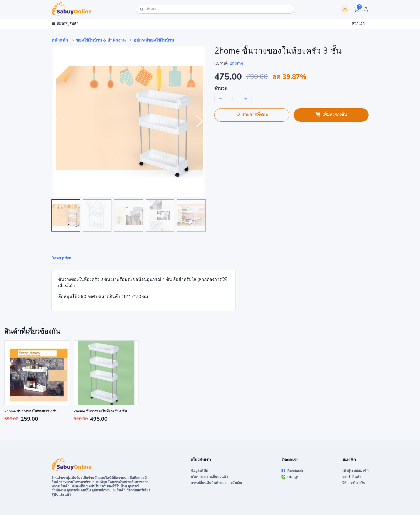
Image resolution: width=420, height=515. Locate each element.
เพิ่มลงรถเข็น (331, 115)
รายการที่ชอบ (252, 115)
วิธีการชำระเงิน (354, 483)
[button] (356, 9)
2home (236, 63)
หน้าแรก (358, 24)
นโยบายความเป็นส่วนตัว (209, 477)
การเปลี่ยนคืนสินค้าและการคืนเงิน (216, 483)
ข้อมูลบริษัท (199, 471)
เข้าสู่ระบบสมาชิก (355, 471)
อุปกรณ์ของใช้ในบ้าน (154, 40)
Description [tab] (61, 258)
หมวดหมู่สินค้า (65, 24)
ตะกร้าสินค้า (352, 477)
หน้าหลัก (60, 40)
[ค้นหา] (215, 9)
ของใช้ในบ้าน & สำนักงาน (101, 40)
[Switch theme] (345, 9)
